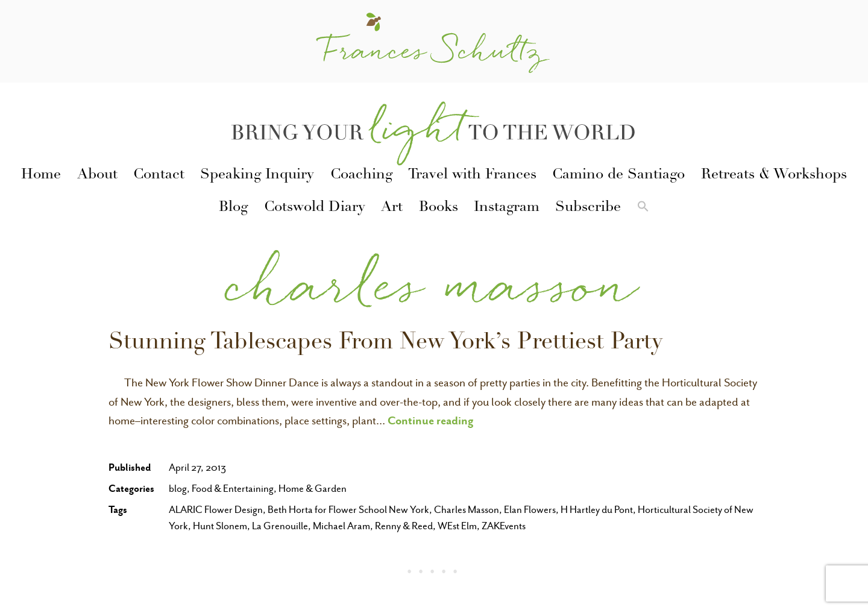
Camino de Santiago (618, 175)
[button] (643, 209)
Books (439, 208)
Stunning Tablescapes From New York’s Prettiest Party (385, 344)
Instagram (507, 208)
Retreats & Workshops (774, 175)
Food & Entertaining (233, 489)
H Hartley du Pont (597, 510)
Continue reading (431, 420)
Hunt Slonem (220, 526)
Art (392, 208)
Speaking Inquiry (257, 175)
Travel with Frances (472, 175)
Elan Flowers (530, 510)
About (97, 175)
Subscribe (588, 208)
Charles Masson (467, 510)
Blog (233, 208)
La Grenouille (280, 526)
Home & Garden (313, 489)
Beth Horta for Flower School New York (348, 510)
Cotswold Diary (315, 208)
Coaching (361, 175)
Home (41, 175)
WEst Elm (457, 526)
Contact (159, 175)
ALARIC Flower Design (216, 510)
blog (178, 489)
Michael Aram (341, 526)
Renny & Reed (404, 526)
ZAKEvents (504, 526)
